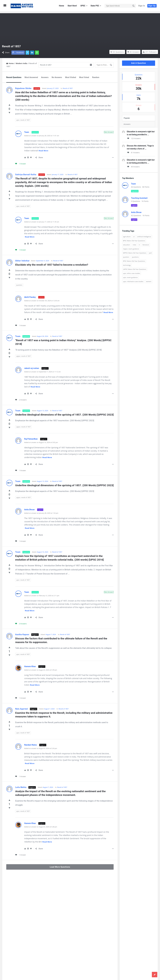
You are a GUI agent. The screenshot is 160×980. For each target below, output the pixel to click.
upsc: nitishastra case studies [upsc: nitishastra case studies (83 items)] (133, 280)
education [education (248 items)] (126, 243)
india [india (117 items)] (134, 243)
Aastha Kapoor (22, 633)
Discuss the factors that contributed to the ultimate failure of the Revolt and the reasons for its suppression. (61, 639)
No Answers (57, 76)
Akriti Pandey (30, 295)
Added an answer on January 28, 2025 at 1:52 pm (41, 511)
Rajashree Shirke (23, 87)
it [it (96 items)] (139, 243)
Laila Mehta (21, 786)
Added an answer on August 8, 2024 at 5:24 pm (41, 747)
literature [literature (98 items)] (146, 243)
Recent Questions (14, 76)
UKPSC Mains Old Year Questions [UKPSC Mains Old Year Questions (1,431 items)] (135, 268)
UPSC (84, 6)
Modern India (21, 62)
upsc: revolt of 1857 (23, 118)
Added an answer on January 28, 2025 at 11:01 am (42, 134)
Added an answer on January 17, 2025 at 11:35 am (42, 220)
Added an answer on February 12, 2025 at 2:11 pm (42, 594)
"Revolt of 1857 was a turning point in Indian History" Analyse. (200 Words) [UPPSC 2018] (64, 340)
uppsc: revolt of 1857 (23, 354)
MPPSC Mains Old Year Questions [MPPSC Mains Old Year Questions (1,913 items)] (135, 251)
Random (96, 76)
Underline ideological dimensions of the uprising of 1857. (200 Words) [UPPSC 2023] (64, 413)
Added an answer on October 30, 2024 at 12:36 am (42, 299)
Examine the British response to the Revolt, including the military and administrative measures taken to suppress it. (64, 713)
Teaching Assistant (139, 196)
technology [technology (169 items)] (127, 263)
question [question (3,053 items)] (126, 255)
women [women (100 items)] (149, 280)
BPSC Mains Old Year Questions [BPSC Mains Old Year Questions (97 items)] (134, 239)
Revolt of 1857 (68, 87)
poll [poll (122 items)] (150, 251)
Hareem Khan (30, 665)
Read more (43, 149)
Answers (45, 76)
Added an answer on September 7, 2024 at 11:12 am (42, 370)
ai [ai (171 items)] (134, 235)
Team (27, 130)
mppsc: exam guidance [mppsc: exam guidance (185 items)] (131, 247)
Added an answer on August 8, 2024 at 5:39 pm (41, 668)
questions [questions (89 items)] (135, 255)
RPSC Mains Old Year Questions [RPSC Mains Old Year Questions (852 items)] (134, 259)
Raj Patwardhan (31, 437)
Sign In (142, 6)
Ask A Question (139, 61)
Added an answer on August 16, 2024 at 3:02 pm (41, 441)
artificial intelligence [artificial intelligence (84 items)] (144, 235)
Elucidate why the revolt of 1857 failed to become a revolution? (52, 263)
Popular (127, 116)
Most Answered (31, 76)
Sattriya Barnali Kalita (26, 173)
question (19, 283)
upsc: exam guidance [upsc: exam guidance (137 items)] (130, 276)
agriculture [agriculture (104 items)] (127, 235)
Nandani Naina (31, 743)
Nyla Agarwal (22, 707)
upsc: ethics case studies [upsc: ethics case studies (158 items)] (131, 272)
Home (61, 6)
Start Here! (72, 6)
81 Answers (133, 151)
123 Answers (134, 137)
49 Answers (133, 165)
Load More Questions (60, 865)
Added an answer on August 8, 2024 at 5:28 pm (41, 825)
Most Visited (71, 76)
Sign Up (152, 6)
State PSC (96, 6)
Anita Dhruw (30, 508)
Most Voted (84, 76)
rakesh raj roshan (32, 367)
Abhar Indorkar (22, 259)
